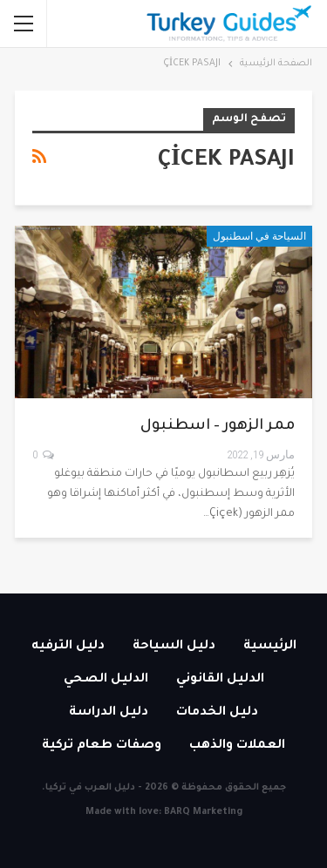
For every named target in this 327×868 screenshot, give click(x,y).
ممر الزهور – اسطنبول (218, 427)
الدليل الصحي (106, 680)
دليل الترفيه (68, 647)
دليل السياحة (174, 647)
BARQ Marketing (203, 812)
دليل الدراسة (109, 713)
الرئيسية (270, 647)
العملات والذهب (237, 746)
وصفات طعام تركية (102, 746)
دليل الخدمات (217, 713)
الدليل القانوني (220, 680)
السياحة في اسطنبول (259, 236)
